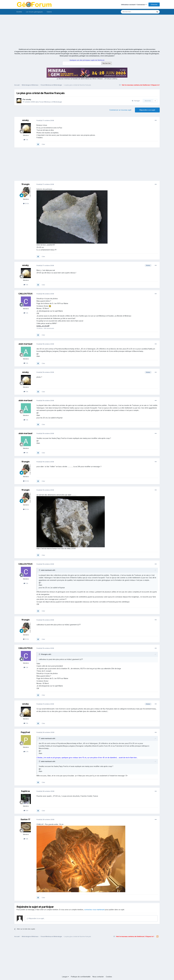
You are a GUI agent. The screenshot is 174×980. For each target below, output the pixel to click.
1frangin (25, 184)
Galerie (49, 12)
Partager (136, 101)
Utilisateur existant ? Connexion (134, 5)
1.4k (26, 363)
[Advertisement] (87, 32)
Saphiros (25, 791)
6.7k (26, 751)
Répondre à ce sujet (147, 110)
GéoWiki (19, 12)
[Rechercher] (133, 12)
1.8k (26, 839)
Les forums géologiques (34, 12)
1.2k (26, 313)
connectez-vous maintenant (94, 910)
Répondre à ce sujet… (36, 918)
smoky (28, 99)
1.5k (26, 140)
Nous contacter (98, 977)
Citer (43, 144)
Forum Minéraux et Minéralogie (51, 102)
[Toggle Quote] (40, 570)
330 (26, 810)
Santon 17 (25, 819)
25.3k (26, 203)
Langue (65, 977)
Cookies (109, 977)
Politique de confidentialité (81, 977)
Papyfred (25, 732)
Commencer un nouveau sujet (120, 110)
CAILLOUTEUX (25, 294)
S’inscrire (154, 4)
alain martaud (25, 344)
